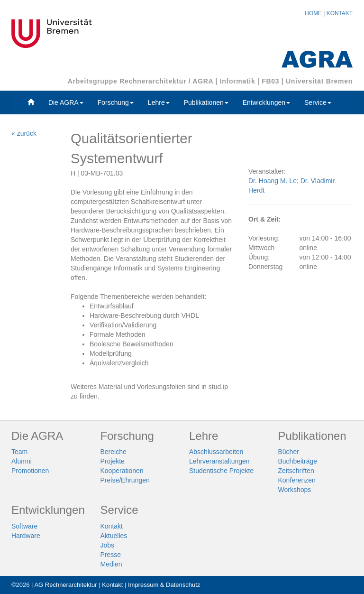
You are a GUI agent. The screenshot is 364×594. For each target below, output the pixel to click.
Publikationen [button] (206, 102)
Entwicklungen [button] (266, 102)
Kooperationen (122, 471)
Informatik (238, 81)
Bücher (289, 452)
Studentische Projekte (221, 471)
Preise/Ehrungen (125, 480)
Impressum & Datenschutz (164, 585)
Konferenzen (297, 480)
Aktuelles (114, 536)
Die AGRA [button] (66, 102)
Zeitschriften (296, 471)
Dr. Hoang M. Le (273, 181)
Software (24, 526)
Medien (111, 564)
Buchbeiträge (298, 461)
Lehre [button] (159, 102)
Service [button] (318, 102)
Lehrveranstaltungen (219, 461)
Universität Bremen (319, 81)
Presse (111, 555)
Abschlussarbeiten (216, 452)
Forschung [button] (116, 102)
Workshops (295, 490)
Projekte (113, 461)
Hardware (26, 536)
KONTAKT (340, 13)
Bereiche (114, 452)
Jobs (108, 545)
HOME (313, 13)
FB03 (270, 81)
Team (19, 452)
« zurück (24, 133)
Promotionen (30, 471)
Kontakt (112, 526)
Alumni (22, 461)
